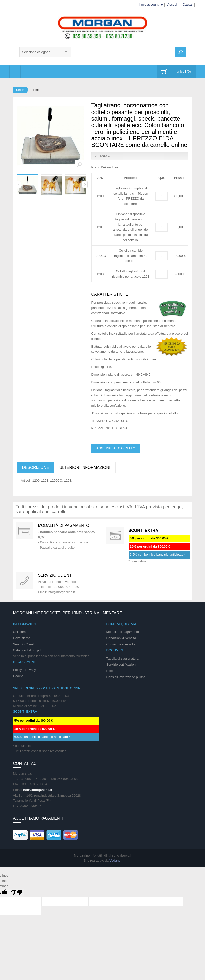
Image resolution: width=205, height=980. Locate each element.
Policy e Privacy (25, 670)
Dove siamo (22, 638)
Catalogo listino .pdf (27, 650)
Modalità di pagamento (64, 525)
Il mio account (148, 5)
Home (36, 90)
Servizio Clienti (24, 644)
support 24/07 (24, 580)
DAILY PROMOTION (115, 536)
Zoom (79, 165)
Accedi (172, 5)
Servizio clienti (55, 575)
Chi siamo (20, 632)
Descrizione (36, 467)
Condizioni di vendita (121, 638)
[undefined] (17, 893)
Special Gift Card (24, 531)
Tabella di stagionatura (123, 659)
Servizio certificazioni (121, 665)
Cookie (18, 676)
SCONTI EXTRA (143, 530)
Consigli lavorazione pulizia (126, 677)
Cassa (187, 5)
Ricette (111, 671)
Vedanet (115, 861)
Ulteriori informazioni (85, 467)
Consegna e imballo (121, 644)
